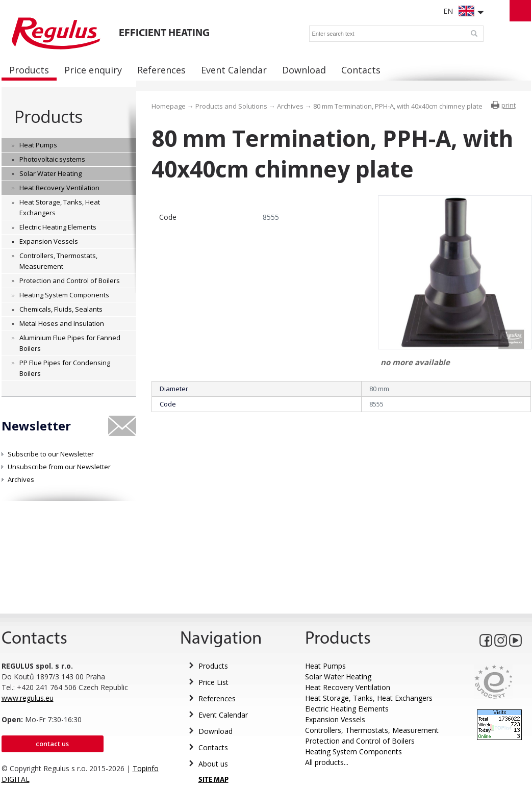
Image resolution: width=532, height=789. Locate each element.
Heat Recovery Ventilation (348, 687)
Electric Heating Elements (347, 709)
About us (213, 764)
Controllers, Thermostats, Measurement (372, 730)
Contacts (213, 747)
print (509, 105)
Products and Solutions (231, 106)
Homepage (169, 106)
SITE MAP (213, 780)
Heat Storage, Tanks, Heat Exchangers (369, 698)
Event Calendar (223, 715)
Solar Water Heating (338, 677)
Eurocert (493, 682)
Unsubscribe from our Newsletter (59, 467)
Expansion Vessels (335, 719)
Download (216, 731)
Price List (213, 682)
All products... (327, 762)
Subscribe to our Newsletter (51, 454)
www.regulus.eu (28, 698)
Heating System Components (353, 752)
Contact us (52, 744)
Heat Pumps (325, 666)
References (217, 698)
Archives (21, 479)
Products (48, 117)
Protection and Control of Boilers (360, 741)
